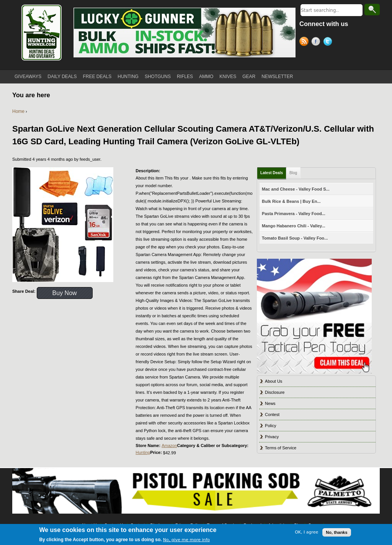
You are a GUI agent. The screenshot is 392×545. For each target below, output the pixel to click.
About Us (274, 381)
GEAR (249, 77)
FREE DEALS (97, 77)
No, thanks (336, 532)
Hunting (143, 452)
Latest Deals (272, 173)
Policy (270, 426)
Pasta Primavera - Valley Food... (294, 214)
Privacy (272, 437)
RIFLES (185, 77)
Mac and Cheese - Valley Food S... (296, 189)
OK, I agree (306, 533)
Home (18, 111)
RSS (305, 42)
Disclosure (275, 392)
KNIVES (228, 77)
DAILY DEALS (62, 77)
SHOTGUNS (158, 77)
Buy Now (65, 293)
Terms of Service (281, 448)
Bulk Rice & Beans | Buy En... (291, 201)
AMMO (206, 77)
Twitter (329, 42)
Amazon (169, 445)
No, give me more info (186, 540)
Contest (272, 414)
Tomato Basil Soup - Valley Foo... (295, 238)
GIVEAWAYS (28, 77)
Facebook (317, 42)
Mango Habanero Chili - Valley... (293, 226)
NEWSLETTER (277, 77)
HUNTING (128, 77)
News (270, 403)
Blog (293, 173)
